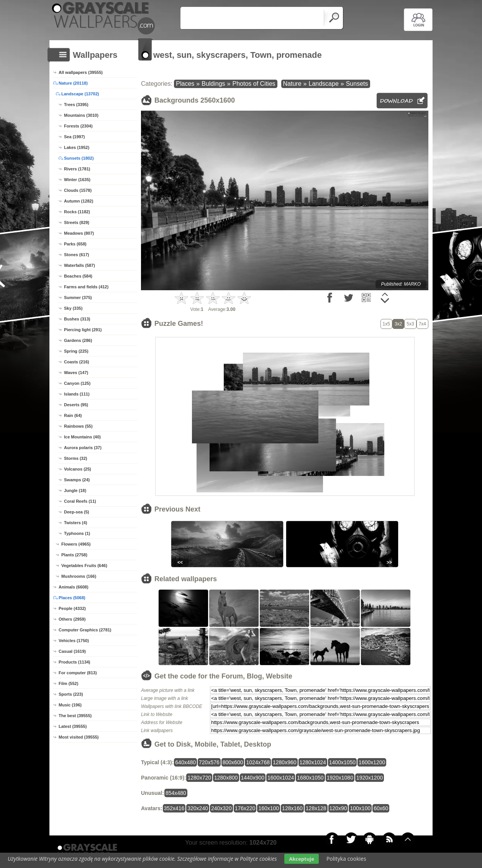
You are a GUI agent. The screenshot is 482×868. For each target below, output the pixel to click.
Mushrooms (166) (79, 576)
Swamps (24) (77, 480)
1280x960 (285, 762)
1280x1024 (313, 762)
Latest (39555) (73, 726)
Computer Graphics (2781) (85, 630)
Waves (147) (76, 373)
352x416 (174, 808)
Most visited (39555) (79, 737)
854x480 (176, 793)
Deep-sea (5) (76, 512)
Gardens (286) (78, 340)
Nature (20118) (73, 83)
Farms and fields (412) (86, 287)
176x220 (245, 808)
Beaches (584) (78, 276)
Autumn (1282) (79, 201)
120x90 (338, 808)
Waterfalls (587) (80, 265)
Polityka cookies (346, 859)
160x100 (269, 808)
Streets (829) (77, 222)
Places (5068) (72, 598)
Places (185, 84)
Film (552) (68, 683)
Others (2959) (72, 619)
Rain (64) (73, 415)
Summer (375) (78, 298)
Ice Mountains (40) (82, 437)
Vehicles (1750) (74, 641)
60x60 (381, 808)
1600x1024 (281, 778)
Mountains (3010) (81, 115)
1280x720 (199, 778)
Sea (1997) (74, 137)
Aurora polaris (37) (83, 448)
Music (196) (70, 705)
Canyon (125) (77, 383)
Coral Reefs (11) (80, 501)
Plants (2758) (74, 555)
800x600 (233, 762)
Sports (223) (71, 694)
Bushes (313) (77, 319)
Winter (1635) (77, 180)
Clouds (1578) (78, 190)
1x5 (386, 324)
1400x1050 (342, 762)
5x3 (410, 324)
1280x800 (226, 778)
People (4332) (72, 608)
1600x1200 (372, 762)
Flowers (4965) (76, 544)
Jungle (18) (75, 490)
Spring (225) (76, 351)
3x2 (398, 324)
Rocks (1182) (77, 212)
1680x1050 (310, 778)
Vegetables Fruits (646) (84, 566)
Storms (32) (76, 458)
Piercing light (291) (83, 330)
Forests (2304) (78, 126)
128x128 (316, 808)
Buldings (213, 84)
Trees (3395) (76, 105)
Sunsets (357, 84)
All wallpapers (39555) (81, 72)
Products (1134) (75, 662)
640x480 (185, 762)
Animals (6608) (74, 587)
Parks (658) (75, 244)
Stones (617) (76, 255)
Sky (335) (73, 308)
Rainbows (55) (78, 426)
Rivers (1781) (77, 169)
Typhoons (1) (77, 533)
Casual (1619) (72, 651)
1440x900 (253, 778)
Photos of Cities (254, 84)
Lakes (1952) (77, 147)
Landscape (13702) (80, 94)
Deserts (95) (76, 405)
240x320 (221, 808)
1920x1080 (340, 778)
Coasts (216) (76, 362)
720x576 (209, 762)
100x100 (360, 808)
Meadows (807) (79, 233)
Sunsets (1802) (79, 158)
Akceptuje (301, 859)
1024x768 (258, 762)
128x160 (292, 808)
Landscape (323, 84)
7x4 (422, 324)
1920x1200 (370, 778)
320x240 (198, 808)
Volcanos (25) (78, 469)
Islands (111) (77, 394)
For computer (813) (78, 673)
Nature (292, 84)
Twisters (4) (75, 523)
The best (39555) (75, 716)
